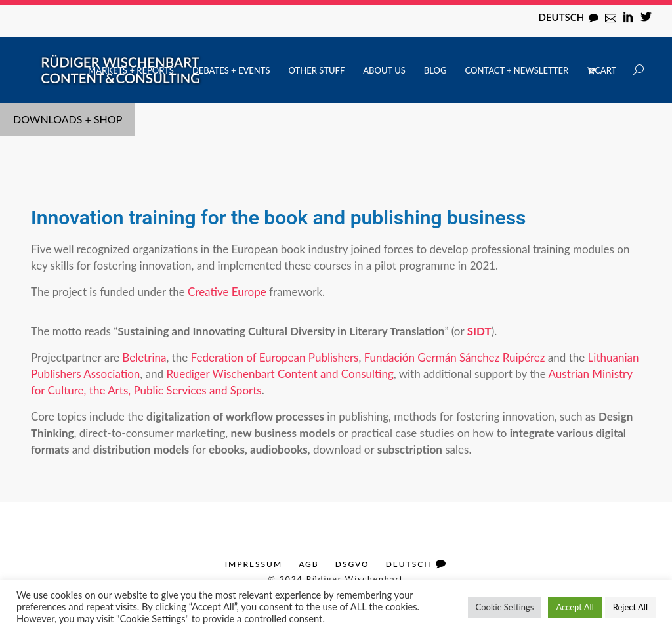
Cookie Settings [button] (505, 607)
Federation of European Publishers (275, 357)
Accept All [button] (575, 607)
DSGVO (352, 564)
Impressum (254, 564)
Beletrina (144, 357)
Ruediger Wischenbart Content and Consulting (280, 374)
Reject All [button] (630, 607)
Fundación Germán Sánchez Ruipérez (455, 357)
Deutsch (562, 17)
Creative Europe (227, 292)
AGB (309, 564)
